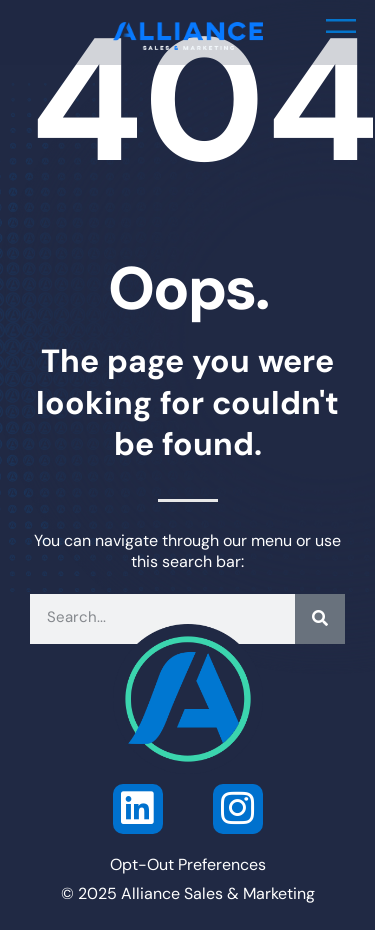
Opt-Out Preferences (188, 866)
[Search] (320, 619)
